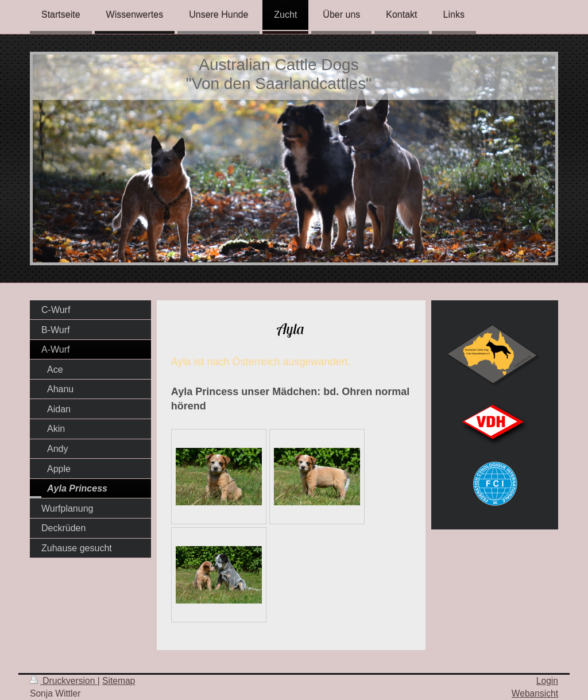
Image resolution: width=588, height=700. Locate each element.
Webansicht (535, 693)
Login (547, 681)
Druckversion (64, 681)
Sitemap (119, 681)
